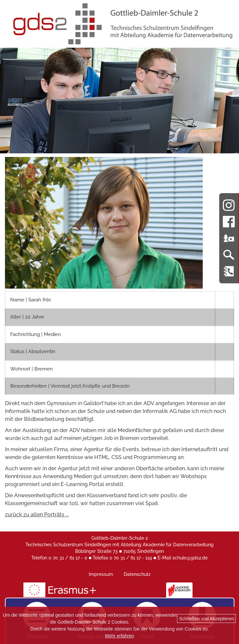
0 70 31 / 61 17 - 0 (68, 558)
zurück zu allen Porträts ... (37, 515)
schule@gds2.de (190, 558)
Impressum (101, 574)
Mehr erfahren (120, 636)
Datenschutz (137, 574)
